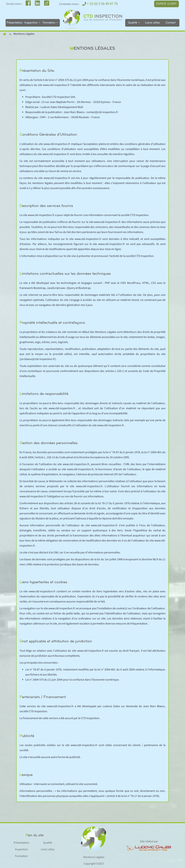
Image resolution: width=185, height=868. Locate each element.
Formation (49, 23)
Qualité (133, 23)
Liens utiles (152, 23)
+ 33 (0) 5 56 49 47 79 (100, 4)
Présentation (15, 23)
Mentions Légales (94, 857)
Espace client (166, 4)
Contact (170, 23)
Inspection (31, 23)
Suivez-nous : (14, 4)
